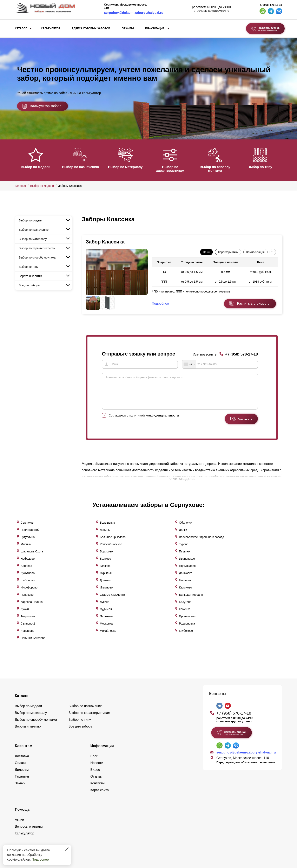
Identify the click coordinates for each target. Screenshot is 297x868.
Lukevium (262, 830)
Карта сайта (100, 746)
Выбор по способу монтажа (220, 169)
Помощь (22, 765)
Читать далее (183, 485)
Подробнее (40, 859)
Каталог (21, 28)
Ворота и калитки (30, 276)
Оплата (21, 718)
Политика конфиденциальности (252, 835)
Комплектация (255, 252)
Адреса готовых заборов (91, 28)
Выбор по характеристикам (174, 169)
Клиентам (24, 701)
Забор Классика (105, 242)
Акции (19, 775)
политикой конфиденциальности (154, 421)
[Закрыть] (67, 849)
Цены (206, 252)
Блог (94, 712)
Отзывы (128, 28)
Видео (95, 725)
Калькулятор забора (42, 106)
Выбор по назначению (82, 167)
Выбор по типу (266, 167)
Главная (20, 186)
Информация (155, 28)
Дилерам (22, 725)
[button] (17, 160)
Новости (97, 718)
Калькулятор (51, 28)
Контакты (97, 739)
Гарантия (22, 732)
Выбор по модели (36, 167)
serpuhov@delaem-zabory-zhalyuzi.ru (134, 13)
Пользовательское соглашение (251, 840)
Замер (20, 739)
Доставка (22, 712)
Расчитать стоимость (253, 304)
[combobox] (189, 364)
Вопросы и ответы (29, 782)
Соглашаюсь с (144, 421)
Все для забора (29, 285)
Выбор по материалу (128, 167)
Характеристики (228, 252)
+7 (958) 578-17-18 (271, 5)
